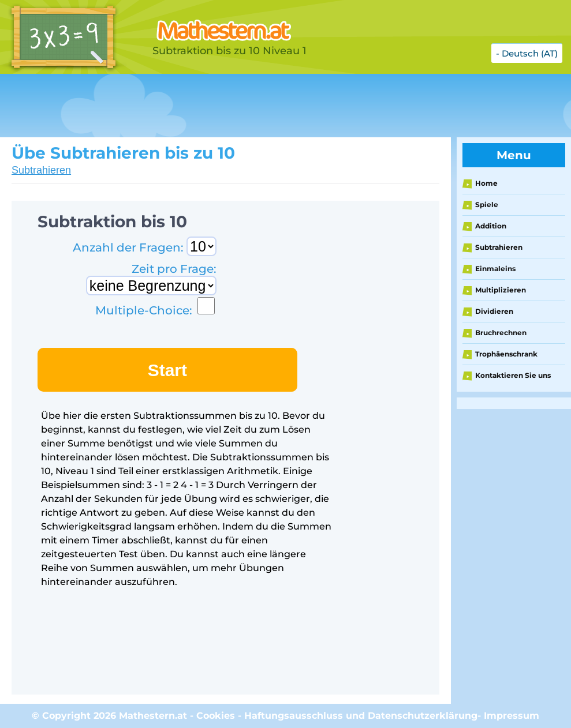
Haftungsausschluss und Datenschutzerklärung (361, 716)
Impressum (512, 716)
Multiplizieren (501, 290)
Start (167, 370)
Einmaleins (495, 269)
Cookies (216, 716)
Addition (491, 226)
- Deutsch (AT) (527, 53)
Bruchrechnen (501, 333)
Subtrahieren (41, 170)
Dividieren (494, 311)
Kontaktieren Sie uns (513, 375)
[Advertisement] (210, 106)
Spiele (487, 204)
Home (486, 183)
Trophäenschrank (506, 354)
